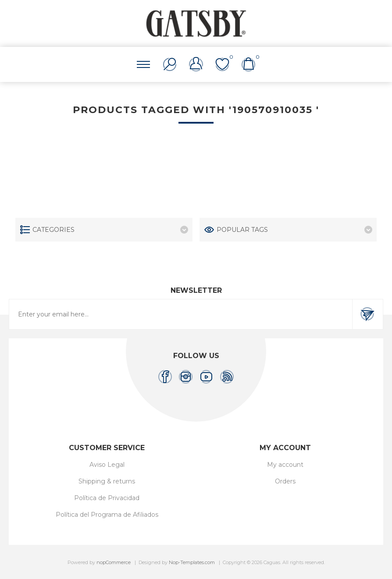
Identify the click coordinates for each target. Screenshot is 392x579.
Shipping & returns (107, 481)
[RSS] (227, 377)
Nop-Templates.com (192, 562)
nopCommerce (114, 562)
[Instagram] (186, 377)
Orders (285, 481)
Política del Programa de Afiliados (107, 515)
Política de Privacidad (107, 498)
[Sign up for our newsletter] (181, 314)
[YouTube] (206, 377)
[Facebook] (165, 377)
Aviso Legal (107, 465)
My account (285, 465)
